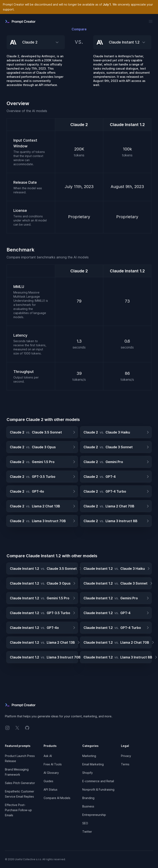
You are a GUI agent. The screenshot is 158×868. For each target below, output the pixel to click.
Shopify (88, 773)
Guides (48, 781)
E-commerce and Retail (98, 781)
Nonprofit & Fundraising (98, 789)
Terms (125, 764)
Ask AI (48, 756)
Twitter (87, 832)
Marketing (89, 756)
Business (88, 806)
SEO (85, 823)
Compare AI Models (57, 798)
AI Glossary (51, 773)
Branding (88, 798)
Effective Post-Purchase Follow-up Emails (18, 810)
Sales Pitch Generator (20, 783)
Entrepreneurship (94, 815)
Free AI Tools (53, 764)
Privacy (126, 756)
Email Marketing (93, 764)
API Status (51, 789)
